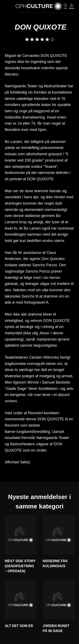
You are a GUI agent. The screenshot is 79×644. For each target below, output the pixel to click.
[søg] (65, 6)
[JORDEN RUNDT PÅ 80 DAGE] (59, 600)
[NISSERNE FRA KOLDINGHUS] (59, 535)
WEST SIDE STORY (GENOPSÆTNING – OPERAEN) (20, 566)
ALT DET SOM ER (19, 626)
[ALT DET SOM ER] (21, 600)
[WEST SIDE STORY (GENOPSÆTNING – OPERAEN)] (21, 535)
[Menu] (72, 6)
